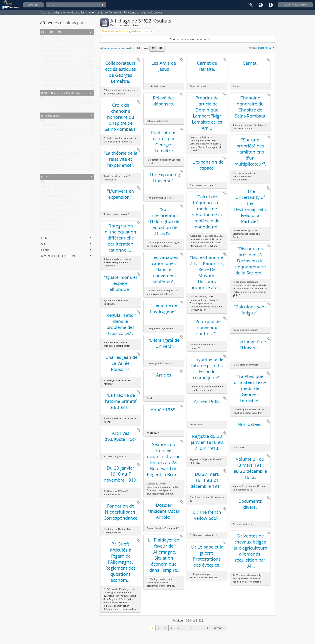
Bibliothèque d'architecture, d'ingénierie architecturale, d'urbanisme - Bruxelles (88, 108)
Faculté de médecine (53, 216)
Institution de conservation (63, 93)
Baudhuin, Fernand (52, 150)
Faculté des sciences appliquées (60, 211)
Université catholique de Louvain (60, 155)
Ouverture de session (294, 5)
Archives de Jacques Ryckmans (59, 86)
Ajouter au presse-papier (139, 60)
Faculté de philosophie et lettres (60, 201)
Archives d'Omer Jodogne (56, 71)
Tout (44, 37)
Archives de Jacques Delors (57, 57)
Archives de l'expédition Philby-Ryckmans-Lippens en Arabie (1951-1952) (84, 42)
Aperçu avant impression (117, 48)
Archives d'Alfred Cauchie (56, 52)
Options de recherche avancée (188, 39)
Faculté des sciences (53, 206)
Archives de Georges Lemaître (58, 47)
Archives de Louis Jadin (54, 61)
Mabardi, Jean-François (54, 140)
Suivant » (218, 628)
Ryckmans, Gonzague (54, 197)
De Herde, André (51, 160)
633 (206, 628)
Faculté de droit (50, 221)
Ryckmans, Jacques (52, 126)
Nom (45, 176)
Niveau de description (58, 255)
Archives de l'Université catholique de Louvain (68, 103)
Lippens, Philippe (51, 192)
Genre (46, 249)
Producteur (50, 115)
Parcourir (32, 5)
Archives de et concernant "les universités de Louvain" (73, 66)
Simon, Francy (49, 135)
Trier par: (252, 48)
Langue (261, 5)
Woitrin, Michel (50, 145)
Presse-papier (251, 5)
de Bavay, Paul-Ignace (54, 169)
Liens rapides (271, 5)
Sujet (45, 243)
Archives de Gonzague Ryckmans (60, 76)
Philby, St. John (50, 225)
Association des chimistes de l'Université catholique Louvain (76, 131)
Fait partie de (51, 32)
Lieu (44, 237)
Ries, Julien (47, 164)
